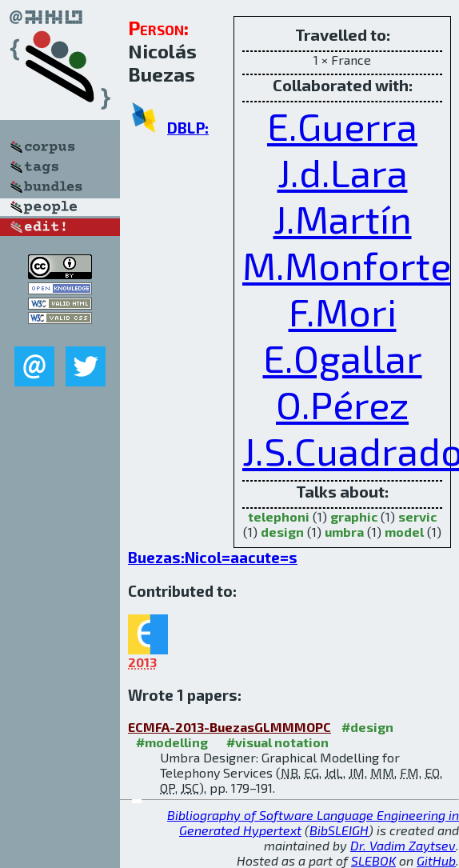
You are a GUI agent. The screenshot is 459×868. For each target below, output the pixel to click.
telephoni (279, 516)
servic (417, 516)
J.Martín (343, 218)
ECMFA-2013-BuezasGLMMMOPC (229, 727)
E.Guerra (342, 126)
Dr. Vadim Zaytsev (403, 845)
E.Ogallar (343, 358)
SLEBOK (373, 860)
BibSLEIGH (339, 830)
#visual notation (277, 742)
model (404, 532)
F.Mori (343, 311)
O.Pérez (342, 404)
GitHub (436, 860)
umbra (344, 532)
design (282, 532)
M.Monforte (347, 265)
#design (367, 727)
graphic (354, 516)
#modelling (172, 742)
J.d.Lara (343, 172)
